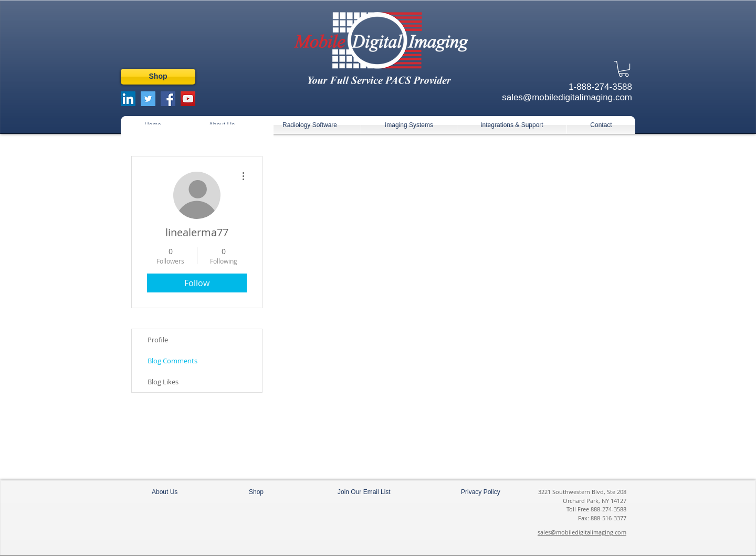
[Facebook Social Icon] (168, 99)
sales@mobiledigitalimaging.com (582, 532)
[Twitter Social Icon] (148, 99)
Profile (158, 340)
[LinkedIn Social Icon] (128, 99)
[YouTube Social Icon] (188, 99)
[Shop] (158, 77)
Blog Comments (172, 361)
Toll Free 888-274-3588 (596, 509)
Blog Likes (163, 382)
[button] (624, 69)
